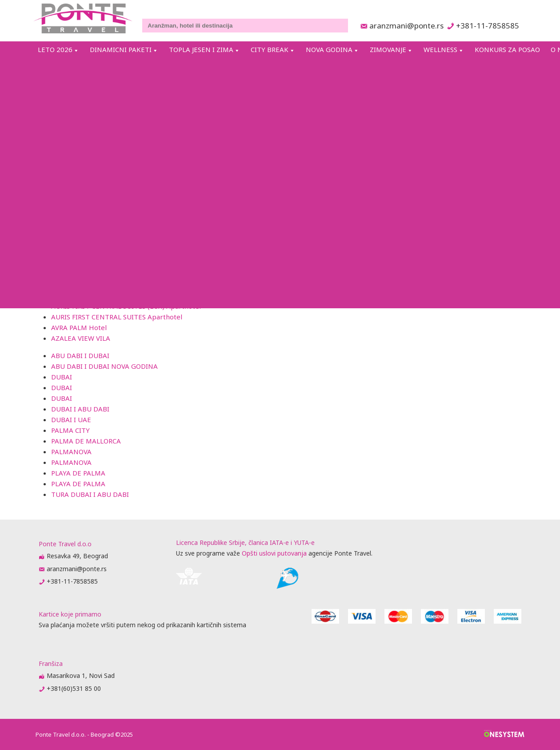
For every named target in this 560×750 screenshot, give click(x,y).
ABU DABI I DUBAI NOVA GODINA (104, 366)
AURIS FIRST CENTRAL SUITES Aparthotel (117, 317)
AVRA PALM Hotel (79, 327)
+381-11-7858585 (487, 26)
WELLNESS (440, 49)
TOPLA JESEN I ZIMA (201, 49)
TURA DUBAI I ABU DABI (90, 494)
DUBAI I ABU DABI (80, 409)
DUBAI (62, 377)
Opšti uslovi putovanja (274, 553)
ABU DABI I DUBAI (80, 355)
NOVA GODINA (329, 49)
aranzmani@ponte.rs (404, 26)
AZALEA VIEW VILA (81, 338)
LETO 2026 (55, 49)
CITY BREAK (270, 49)
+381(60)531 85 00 (74, 688)
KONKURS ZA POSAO (507, 49)
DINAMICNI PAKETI (121, 49)
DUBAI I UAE (71, 419)
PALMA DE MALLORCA (86, 441)
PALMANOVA (71, 452)
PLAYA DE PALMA (78, 473)
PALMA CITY (70, 430)
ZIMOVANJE (388, 49)
